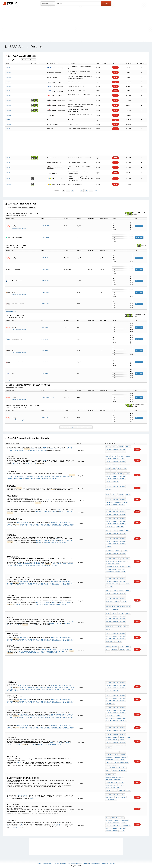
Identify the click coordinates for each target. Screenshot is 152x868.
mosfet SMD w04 (111, 783)
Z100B (108, 467)
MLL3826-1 (49, 651)
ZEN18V (123, 753)
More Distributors (11, 309)
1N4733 (58, 649)
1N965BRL (116, 750)
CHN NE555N (123, 769)
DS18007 (123, 795)
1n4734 (128, 645)
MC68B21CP (110, 758)
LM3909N (109, 487)
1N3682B (109, 738)
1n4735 (121, 645)
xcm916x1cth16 (119, 758)
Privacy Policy (57, 861)
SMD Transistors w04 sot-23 (115, 775)
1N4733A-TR (45, 224)
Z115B (119, 467)
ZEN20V (124, 755)
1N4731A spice (110, 525)
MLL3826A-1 (56, 651)
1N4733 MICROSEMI (112, 650)
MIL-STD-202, (34, 797)
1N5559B (63, 540)
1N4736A (44, 447)
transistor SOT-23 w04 (113, 778)
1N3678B (116, 542)
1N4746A (32, 449)
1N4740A (66, 447)
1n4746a (109, 602)
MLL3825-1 (70, 648)
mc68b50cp (122, 766)
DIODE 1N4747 (110, 560)
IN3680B (122, 735)
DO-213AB (115, 645)
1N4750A (32, 477)
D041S (128, 648)
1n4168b (116, 607)
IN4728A (121, 781)
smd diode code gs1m (113, 786)
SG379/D (19, 760)
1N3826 (47, 649)
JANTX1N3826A (30, 651)
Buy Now (139, 224)
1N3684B (122, 738)
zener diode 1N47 (125, 565)
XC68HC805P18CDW (112, 766)
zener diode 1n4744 (112, 565)
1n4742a (109, 689)
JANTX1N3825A (52, 648)
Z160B (108, 472)
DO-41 (45, 446)
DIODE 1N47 (116, 557)
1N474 (114, 462)
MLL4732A (18, 649)
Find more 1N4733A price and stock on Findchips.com (76, 425)
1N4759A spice (121, 716)
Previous (57, 189)
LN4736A (119, 625)
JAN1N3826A (21, 651)
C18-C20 (121, 503)
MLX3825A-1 (33, 649)
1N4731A (15, 447)
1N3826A (53, 649)
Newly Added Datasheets (44, 861)
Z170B (114, 472)
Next (96, 189)
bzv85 (125, 500)
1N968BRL (117, 755)
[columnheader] (17, 64)
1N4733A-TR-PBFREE (48, 396)
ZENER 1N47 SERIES (122, 560)
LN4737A (126, 625)
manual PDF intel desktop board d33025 (118, 605)
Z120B (125, 467)
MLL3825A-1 (11, 649)
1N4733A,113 (45, 256)
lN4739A (109, 627)
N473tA (122, 457)
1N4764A (25, 580)
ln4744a (109, 620)
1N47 (117, 562)
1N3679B (122, 542)
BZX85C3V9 (116, 821)
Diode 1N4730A (111, 625)
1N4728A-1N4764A (111, 798)
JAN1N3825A (43, 648)
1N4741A (71, 447)
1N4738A (55, 447)
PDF (115, 67)
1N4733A (116, 448)
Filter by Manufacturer (15, 60)
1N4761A (25, 521)
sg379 (108, 763)
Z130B (108, 469)
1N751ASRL (109, 755)
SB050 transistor (112, 781)
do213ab (122, 648)
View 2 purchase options (19, 226)
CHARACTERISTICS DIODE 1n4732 (115, 567)
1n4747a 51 (109, 585)
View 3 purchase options (19, 293)
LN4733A (116, 620)
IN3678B (109, 735)
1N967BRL (116, 753)
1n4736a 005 (118, 500)
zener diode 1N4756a (112, 582)
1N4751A (38, 477)
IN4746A (127, 462)
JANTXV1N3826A (40, 651)
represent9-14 (111, 773)
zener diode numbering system (116, 570)
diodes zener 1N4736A (113, 600)
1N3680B (109, 545)
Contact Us (105, 861)
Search (106, 3)
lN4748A (116, 622)
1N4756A (10, 689)
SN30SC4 (121, 783)
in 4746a (120, 462)
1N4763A (116, 689)
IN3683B (115, 738)
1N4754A (54, 477)
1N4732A (21, 447)
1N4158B (122, 513)
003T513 (62, 823)
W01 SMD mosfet (111, 789)
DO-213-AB (114, 648)
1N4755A (71, 524)
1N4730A (10, 447)
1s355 (129, 789)
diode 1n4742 (110, 562)
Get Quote (139, 236)
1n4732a (122, 597)
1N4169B (109, 746)
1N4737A (49, 447)
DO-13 (108, 645)
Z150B (125, 469)
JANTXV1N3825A (61, 648)
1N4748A (43, 449)
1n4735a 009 (120, 525)
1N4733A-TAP (46, 416)
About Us (112, 861)
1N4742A (10, 449)
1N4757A (15, 689)
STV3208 (122, 485)
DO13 (108, 648)
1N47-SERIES (36, 560)
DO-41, (9, 797)
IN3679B (115, 735)
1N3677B (109, 542)
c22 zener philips (112, 503)
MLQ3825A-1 (25, 649)
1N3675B (46, 540)
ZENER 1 (109, 829)
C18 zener (109, 500)
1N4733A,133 (45, 326)
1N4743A (15, 449)
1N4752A (43, 477)
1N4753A (49, 477)
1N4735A (38, 447)
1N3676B (122, 539)
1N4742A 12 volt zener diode (122, 824)
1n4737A (124, 600)
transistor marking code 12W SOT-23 (117, 761)
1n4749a (116, 537)
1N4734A (33, 447)
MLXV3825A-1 (41, 649)
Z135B (114, 469)
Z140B (119, 469)
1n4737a (109, 539)
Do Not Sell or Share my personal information (75, 861)
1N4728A (44, 473)
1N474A (108, 462)
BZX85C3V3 (109, 819)
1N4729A (69, 446)
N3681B (128, 735)
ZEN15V (123, 750)
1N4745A (26, 449)
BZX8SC (115, 829)
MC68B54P (115, 763)
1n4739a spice (125, 582)
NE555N (115, 769)
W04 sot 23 (122, 789)
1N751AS (109, 753)
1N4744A (21, 449)
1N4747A (38, 449)
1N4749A (26, 477)
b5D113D (56, 823)
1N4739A (60, 447)
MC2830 (108, 769)
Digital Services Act (95, 861)
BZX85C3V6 (125, 819)
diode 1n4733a (111, 640)
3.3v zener (123, 719)
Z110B (114, 467)
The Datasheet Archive (10, 3)
